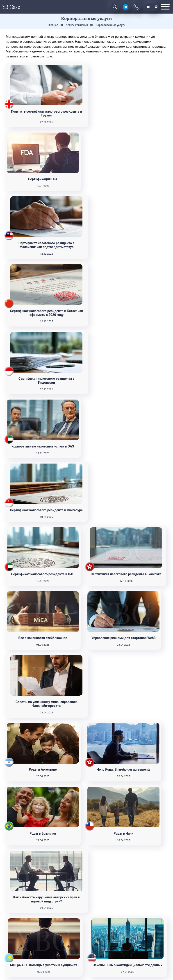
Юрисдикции (150, 930)
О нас (149, 944)
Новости (150, 917)
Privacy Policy (75, 968)
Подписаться (23, 950)
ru (149, 7)
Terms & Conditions (95, 968)
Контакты (150, 937)
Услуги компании (150, 924)
